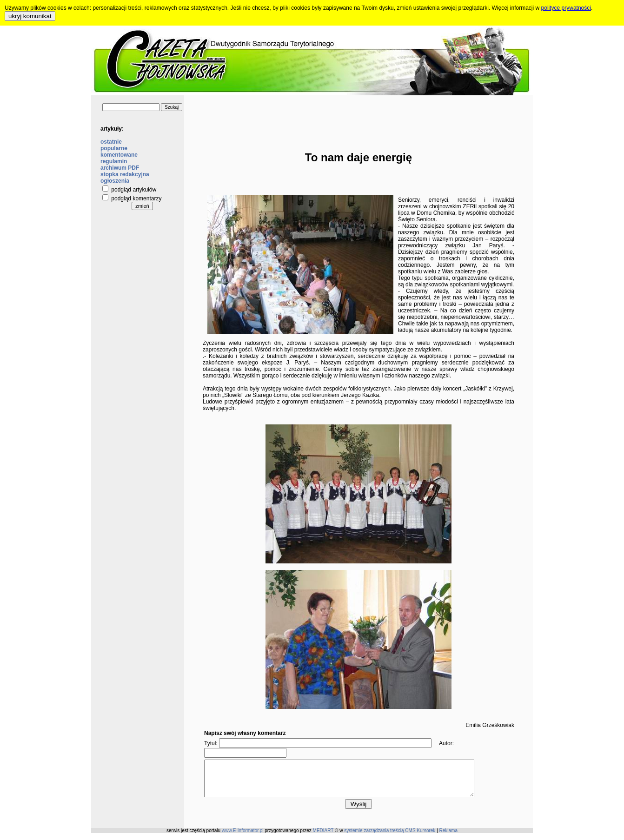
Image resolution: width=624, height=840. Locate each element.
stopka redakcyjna (125, 174)
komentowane (119, 155)
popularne (114, 148)
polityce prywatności (566, 8)
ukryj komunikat (30, 16)
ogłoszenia (115, 181)
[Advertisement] (358, 116)
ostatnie (111, 142)
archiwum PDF (120, 168)
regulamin (114, 161)
